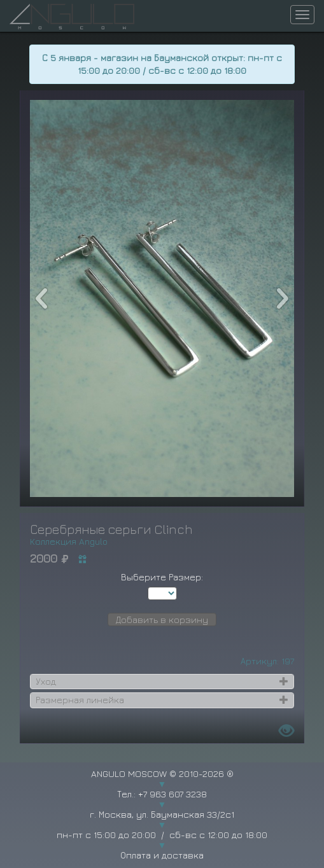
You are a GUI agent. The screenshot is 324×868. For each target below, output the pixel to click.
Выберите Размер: (162, 577)
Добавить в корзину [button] (162, 619)
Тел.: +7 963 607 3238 (162, 794)
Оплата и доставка (162, 855)
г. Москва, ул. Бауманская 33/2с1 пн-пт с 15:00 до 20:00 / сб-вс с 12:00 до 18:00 (162, 824)
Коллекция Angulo (69, 541)
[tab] (162, 682)
